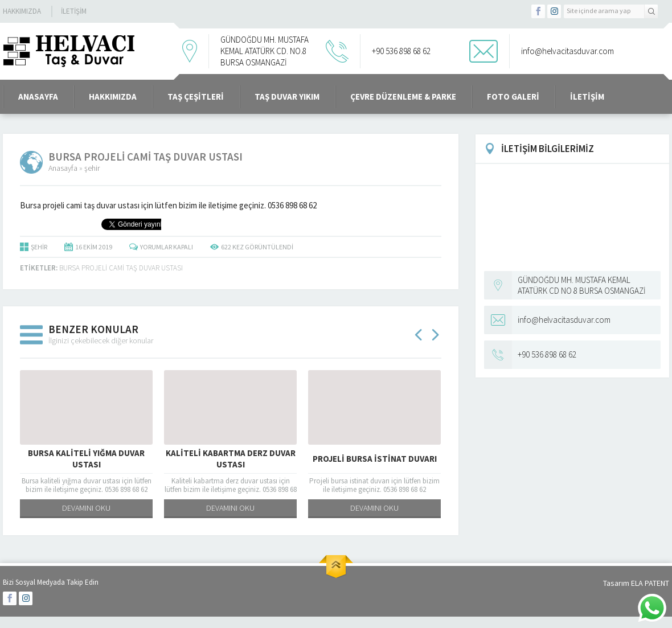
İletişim (74, 11)
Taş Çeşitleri (196, 97)
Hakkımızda (22, 11)
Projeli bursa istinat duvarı (375, 459)
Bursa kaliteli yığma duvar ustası (86, 459)
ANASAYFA (38, 97)
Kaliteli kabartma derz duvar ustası (231, 459)
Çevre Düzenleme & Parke (403, 97)
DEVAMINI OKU (86, 508)
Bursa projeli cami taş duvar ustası (121, 268)
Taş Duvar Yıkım (287, 97)
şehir (92, 168)
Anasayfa (63, 168)
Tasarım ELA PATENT (636, 583)
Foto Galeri (513, 97)
